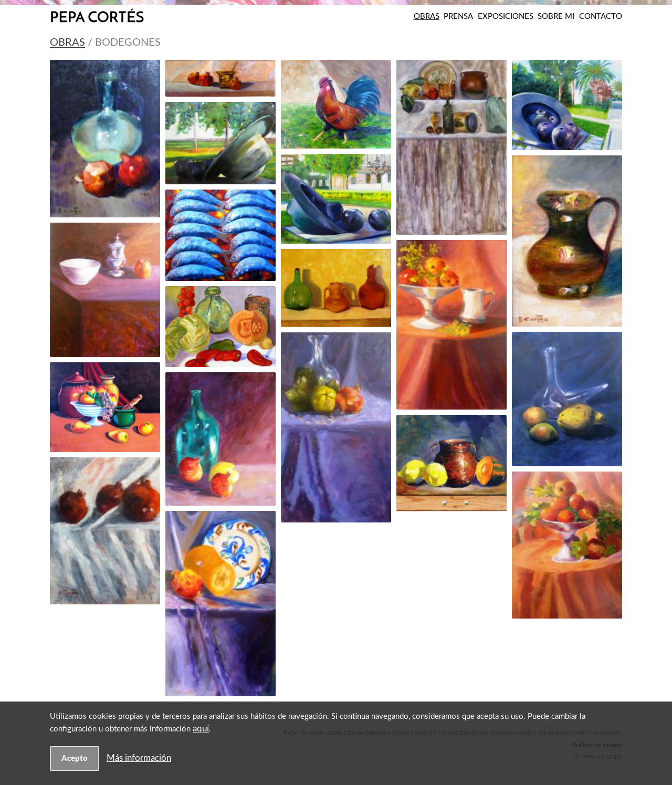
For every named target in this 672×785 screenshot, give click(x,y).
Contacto (601, 17)
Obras (427, 17)
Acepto (75, 758)
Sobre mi (556, 17)
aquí (201, 729)
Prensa (458, 17)
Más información (139, 758)
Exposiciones (506, 17)
